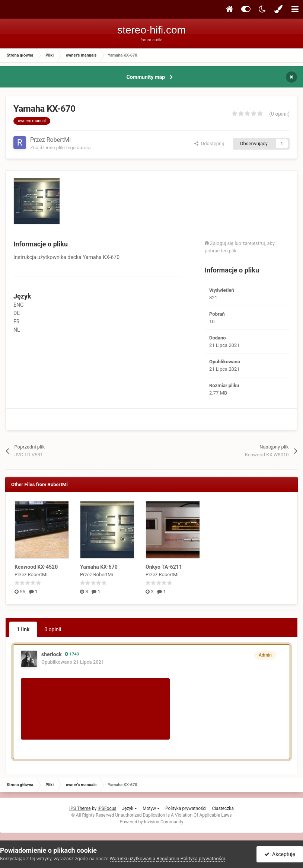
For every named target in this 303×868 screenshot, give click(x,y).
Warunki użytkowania (133, 859)
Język (129, 808)
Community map (146, 77)
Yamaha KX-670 (99, 567)
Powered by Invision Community (152, 822)
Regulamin (168, 859)
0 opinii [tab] (53, 629)
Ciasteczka (223, 808)
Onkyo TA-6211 (164, 567)
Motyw (151, 808)
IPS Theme (80, 808)
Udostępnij (209, 143)
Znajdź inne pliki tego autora (60, 148)
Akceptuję (280, 854)
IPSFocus (107, 808)
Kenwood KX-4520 (36, 567)
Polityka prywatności (186, 808)
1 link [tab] (23, 629)
